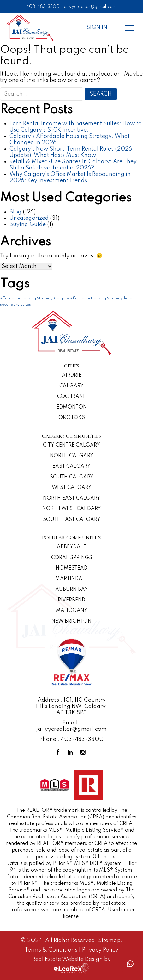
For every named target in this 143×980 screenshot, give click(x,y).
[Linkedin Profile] (72, 752)
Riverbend (71, 600)
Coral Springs (72, 558)
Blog (15, 212)
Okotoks (72, 418)
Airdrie (72, 375)
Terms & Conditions (52, 950)
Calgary (71, 386)
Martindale (72, 579)
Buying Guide (28, 225)
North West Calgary (72, 509)
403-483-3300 (43, 7)
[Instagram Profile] (84, 752)
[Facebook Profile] (59, 752)
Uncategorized (29, 218)
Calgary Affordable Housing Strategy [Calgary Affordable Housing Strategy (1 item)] (88, 299)
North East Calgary (72, 498)
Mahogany (72, 611)
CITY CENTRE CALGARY (71, 445)
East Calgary (71, 466)
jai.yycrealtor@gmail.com (90, 7)
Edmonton (72, 407)
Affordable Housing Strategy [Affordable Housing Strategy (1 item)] (26, 299)
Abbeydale (71, 547)
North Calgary (72, 456)
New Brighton (71, 621)
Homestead (71, 568)
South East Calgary (72, 520)
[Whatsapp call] (130, 964)
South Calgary (72, 477)
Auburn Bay (72, 589)
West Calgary (72, 488)
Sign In (97, 28)
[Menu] (129, 28)
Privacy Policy (100, 950)
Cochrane (71, 397)
